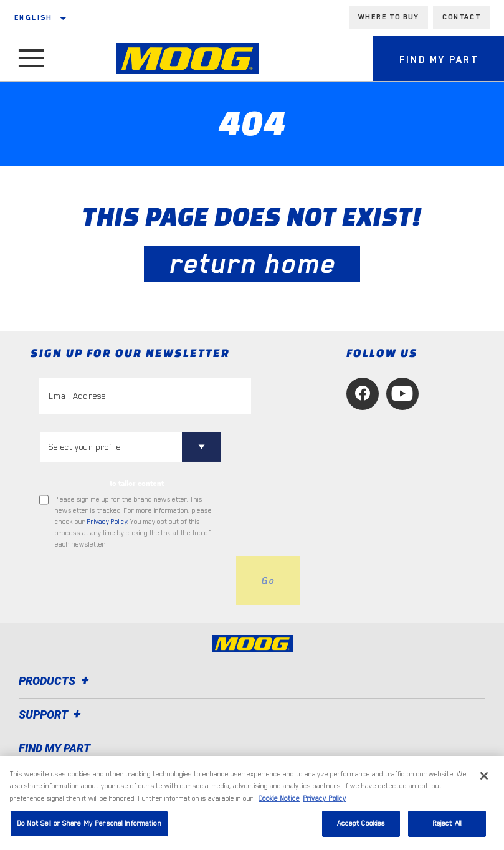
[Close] (484, 810)
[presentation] (134, 581)
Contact (462, 17)
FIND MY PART (55, 748)
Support (52, 714)
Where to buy (388, 17)
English (34, 17)
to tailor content (137, 484)
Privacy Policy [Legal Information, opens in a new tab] (325, 833)
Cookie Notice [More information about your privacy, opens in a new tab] (279, 833)
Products (56, 681)
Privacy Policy (107, 522)
